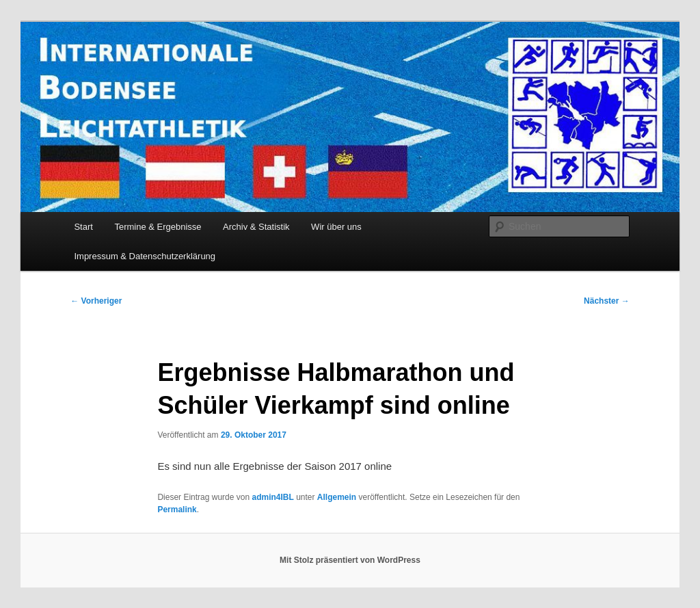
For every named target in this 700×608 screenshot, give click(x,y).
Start (83, 227)
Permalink (177, 510)
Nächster (607, 301)
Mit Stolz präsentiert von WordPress (350, 560)
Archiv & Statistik (256, 227)
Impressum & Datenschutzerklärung (145, 256)
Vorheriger (96, 301)
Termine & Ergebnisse (158, 227)
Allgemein (337, 497)
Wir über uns (336, 227)
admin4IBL (272, 497)
